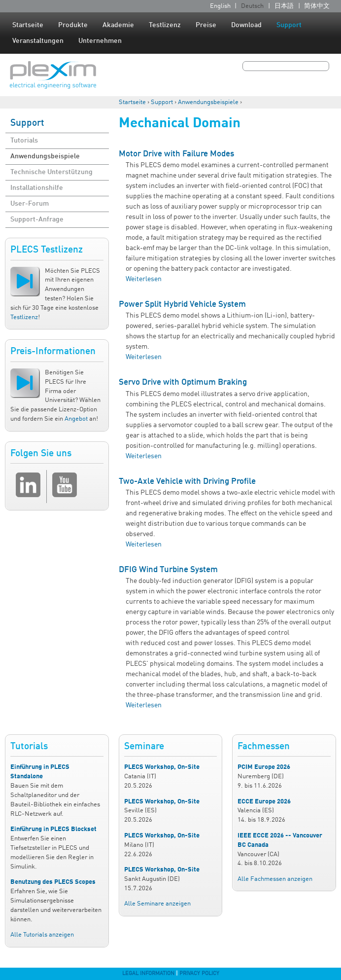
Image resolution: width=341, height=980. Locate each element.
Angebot (76, 419)
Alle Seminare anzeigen (157, 904)
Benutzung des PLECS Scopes (53, 882)
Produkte (73, 25)
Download (246, 25)
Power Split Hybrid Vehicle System (182, 305)
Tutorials (24, 141)
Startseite (28, 25)
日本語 (284, 6)
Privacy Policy (199, 974)
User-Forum (30, 204)
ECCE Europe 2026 (264, 802)
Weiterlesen (144, 279)
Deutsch (252, 6)
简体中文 (317, 6)
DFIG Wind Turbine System (168, 570)
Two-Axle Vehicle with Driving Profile (187, 482)
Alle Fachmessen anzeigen (275, 879)
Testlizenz (165, 25)
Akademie (118, 25)
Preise (206, 25)
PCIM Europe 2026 (264, 767)
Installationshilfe (37, 188)
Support (289, 25)
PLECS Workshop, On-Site (162, 767)
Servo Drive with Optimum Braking (183, 382)
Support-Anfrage (37, 219)
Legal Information (148, 974)
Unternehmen (100, 41)
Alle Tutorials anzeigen (42, 935)
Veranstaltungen (38, 41)
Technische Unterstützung (51, 172)
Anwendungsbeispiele (208, 102)
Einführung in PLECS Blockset (53, 829)
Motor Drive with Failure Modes (176, 154)
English (220, 6)
